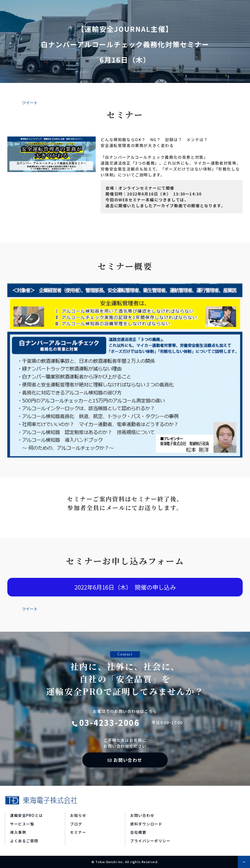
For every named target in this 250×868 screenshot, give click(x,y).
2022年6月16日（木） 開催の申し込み (125, 587)
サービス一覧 (22, 824)
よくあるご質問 (24, 841)
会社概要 (138, 832)
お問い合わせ (128, 760)
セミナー (78, 832)
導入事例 (18, 832)
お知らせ (78, 815)
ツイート (30, 103)
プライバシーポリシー (150, 841)
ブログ (76, 824)
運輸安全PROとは (26, 815)
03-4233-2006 (109, 722)
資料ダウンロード (146, 824)
